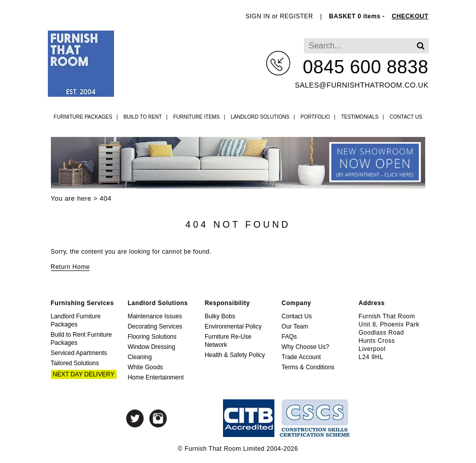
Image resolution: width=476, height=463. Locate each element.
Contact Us (406, 117)
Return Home (71, 267)
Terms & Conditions (308, 367)
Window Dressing (151, 347)
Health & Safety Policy (235, 355)
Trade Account (301, 357)
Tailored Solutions (75, 363)
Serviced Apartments (79, 353)
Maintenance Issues (155, 316)
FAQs (289, 337)
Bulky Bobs (220, 316)
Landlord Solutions (260, 117)
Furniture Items (196, 117)
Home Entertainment (156, 377)
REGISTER (297, 16)
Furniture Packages (83, 117)
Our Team (295, 326)
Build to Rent (143, 117)
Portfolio (315, 117)
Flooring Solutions (152, 337)
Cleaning (140, 357)
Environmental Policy (233, 326)
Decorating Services (155, 326)
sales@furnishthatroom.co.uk (361, 85)
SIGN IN (258, 16)
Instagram (158, 418)
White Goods (145, 367)
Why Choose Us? (305, 347)
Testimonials (360, 117)
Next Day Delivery (84, 374)
